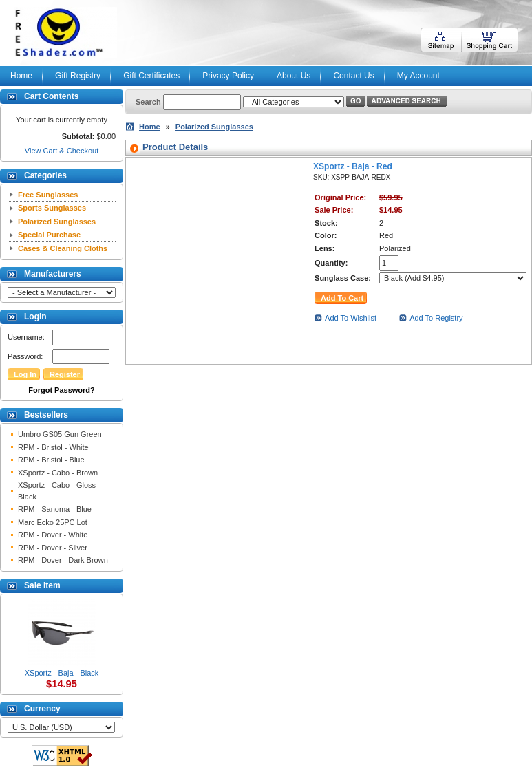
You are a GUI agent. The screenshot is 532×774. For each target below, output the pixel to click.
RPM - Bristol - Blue (51, 460)
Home (21, 76)
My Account (418, 76)
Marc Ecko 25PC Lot (53, 522)
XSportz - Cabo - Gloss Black (57, 491)
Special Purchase (49, 235)
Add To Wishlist (351, 318)
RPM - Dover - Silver (53, 548)
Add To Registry (436, 318)
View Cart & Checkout (62, 151)
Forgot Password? (62, 390)
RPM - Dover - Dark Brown (63, 560)
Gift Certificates (151, 76)
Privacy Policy (228, 76)
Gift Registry (78, 76)
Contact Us (353, 76)
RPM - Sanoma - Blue (55, 509)
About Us (294, 76)
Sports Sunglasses (52, 208)
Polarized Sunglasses (57, 222)
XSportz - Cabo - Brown (58, 473)
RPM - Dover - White (53, 535)
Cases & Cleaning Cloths (63, 248)
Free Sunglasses (48, 195)
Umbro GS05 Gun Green (60, 434)
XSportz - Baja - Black (62, 673)
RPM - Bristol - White (53, 447)
